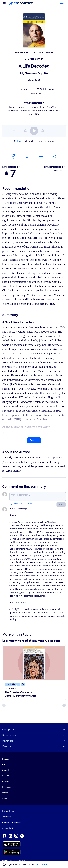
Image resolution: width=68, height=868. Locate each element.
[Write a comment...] (38, 497)
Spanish (6, 770)
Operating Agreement (12, 822)
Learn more (41, 864)
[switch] (34, 131)
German (6, 764)
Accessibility (8, 828)
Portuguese (7, 787)
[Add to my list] (41, 156)
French (5, 793)
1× (14, 131)
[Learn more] (19, 166)
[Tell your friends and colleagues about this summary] (55, 156)
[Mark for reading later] (27, 156)
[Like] (13, 156)
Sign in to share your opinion (21, 504)
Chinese (6, 781)
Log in (20, 141)
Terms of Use (8, 817)
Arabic (5, 798)
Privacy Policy (8, 811)
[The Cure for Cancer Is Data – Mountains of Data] (34, 663)
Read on (34, 440)
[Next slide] (64, 705)
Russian (6, 776)
